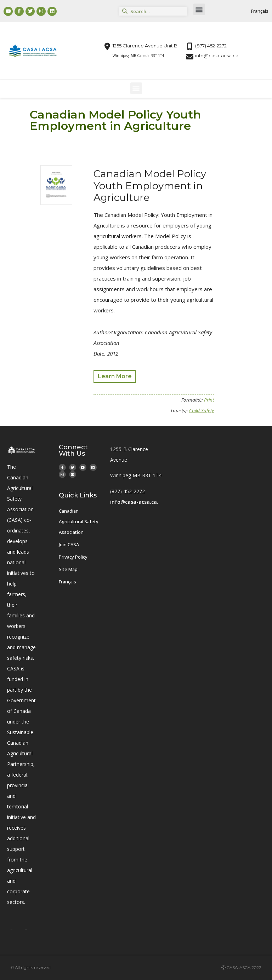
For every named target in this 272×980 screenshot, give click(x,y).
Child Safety (202, 410)
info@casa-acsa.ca (134, 502)
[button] (199, 9)
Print (209, 400)
